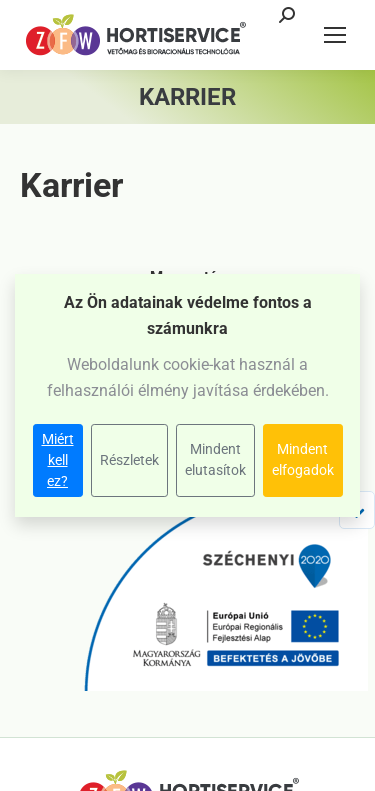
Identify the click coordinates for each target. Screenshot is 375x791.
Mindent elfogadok (303, 459)
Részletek (129, 460)
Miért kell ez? (58, 460)
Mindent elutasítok (215, 459)
